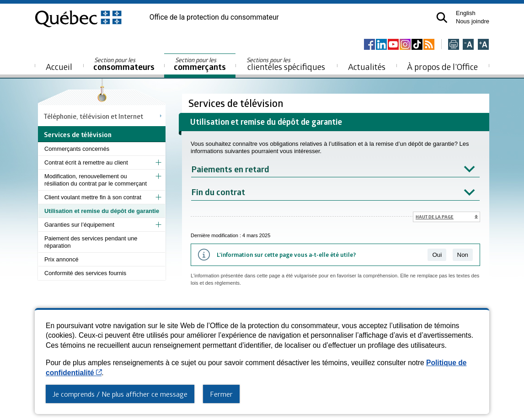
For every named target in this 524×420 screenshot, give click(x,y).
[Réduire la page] (468, 45)
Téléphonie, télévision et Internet (94, 116)
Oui (437, 255)
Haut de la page (435, 217)
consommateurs (124, 64)
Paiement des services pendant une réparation (91, 242)
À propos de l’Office (442, 66)
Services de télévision (237, 103)
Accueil (59, 66)
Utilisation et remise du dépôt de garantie (102, 211)
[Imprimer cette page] (454, 45)
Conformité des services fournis (85, 273)
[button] (442, 18)
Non (463, 255)
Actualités (367, 66)
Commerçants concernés (77, 149)
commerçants (200, 64)
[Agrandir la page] (483, 45)
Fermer (221, 394)
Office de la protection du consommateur (214, 17)
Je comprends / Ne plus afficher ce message (120, 394)
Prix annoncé (61, 259)
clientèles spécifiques (286, 64)
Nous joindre (473, 21)
